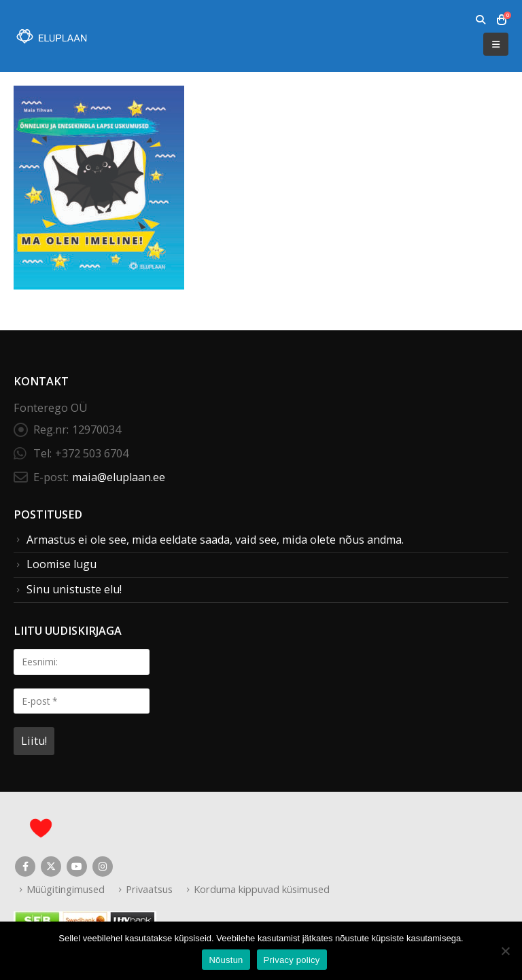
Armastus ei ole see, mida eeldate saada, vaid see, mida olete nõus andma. (215, 540)
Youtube (77, 867)
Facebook (25, 867)
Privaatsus (149, 889)
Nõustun (226, 960)
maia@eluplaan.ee (119, 477)
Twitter (51, 867)
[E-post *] (82, 701)
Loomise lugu (62, 564)
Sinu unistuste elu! (74, 589)
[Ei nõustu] (505, 951)
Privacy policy (292, 960)
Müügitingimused (66, 889)
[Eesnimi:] (82, 662)
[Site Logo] (51, 36)
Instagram (103, 867)
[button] (480, 20)
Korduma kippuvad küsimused (262, 889)
